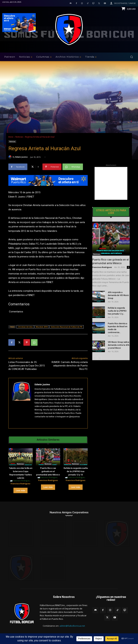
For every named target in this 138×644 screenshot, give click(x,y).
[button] (132, 57)
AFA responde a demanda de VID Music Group (118, 295)
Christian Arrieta (25, 327)
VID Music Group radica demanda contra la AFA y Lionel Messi (119, 345)
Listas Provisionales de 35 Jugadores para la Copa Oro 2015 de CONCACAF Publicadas (26, 366)
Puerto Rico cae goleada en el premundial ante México (48, 471)
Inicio (11, 137)
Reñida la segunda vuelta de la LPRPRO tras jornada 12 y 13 (76, 471)
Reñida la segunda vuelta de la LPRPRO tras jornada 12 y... (117, 311)
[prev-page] (94, 358)
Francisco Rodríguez (20, 484)
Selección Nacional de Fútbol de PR (67, 327)
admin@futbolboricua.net (72, 626)
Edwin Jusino (21, 157)
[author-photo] (21, 481)
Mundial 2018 (42, 327)
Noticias (19, 137)
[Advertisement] (111, 183)
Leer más (20, 490)
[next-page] (100, 358)
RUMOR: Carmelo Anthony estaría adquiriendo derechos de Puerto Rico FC (70, 366)
